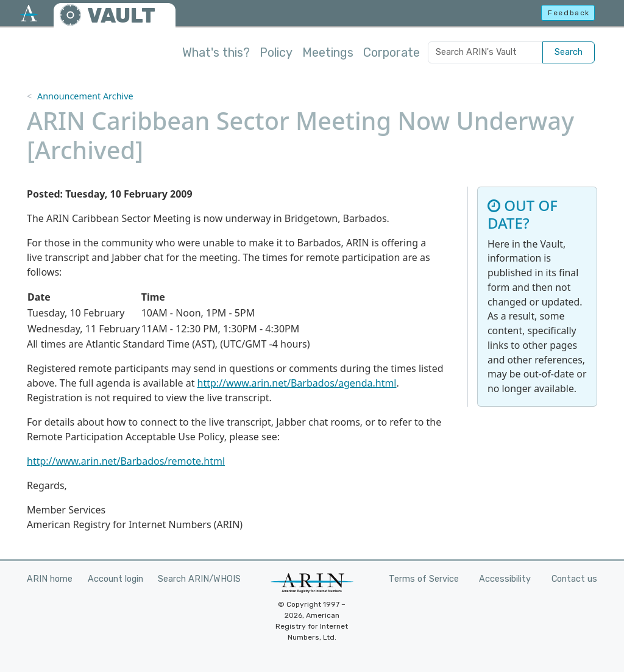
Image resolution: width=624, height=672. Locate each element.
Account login (115, 579)
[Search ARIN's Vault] (485, 52)
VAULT (121, 16)
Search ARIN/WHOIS (199, 579)
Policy (276, 52)
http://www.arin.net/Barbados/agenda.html (297, 383)
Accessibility (505, 579)
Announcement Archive (85, 96)
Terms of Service (424, 579)
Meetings (328, 52)
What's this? (216, 52)
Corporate (392, 52)
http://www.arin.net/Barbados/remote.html (126, 461)
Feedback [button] (569, 13)
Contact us (574, 579)
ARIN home (50, 579)
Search (569, 52)
